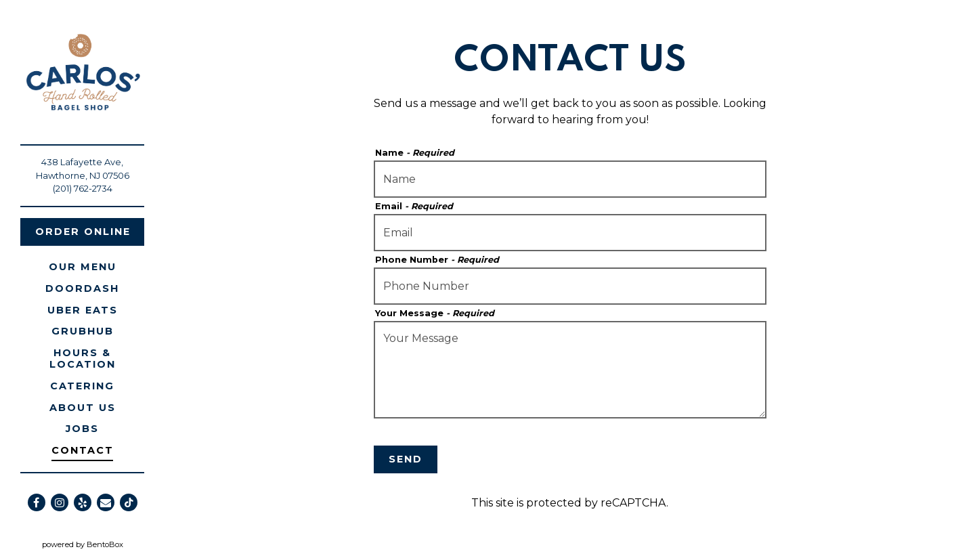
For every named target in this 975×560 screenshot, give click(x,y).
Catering (82, 386)
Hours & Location (83, 359)
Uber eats (85, 310)
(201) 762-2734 (83, 188)
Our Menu (83, 267)
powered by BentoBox (104, 544)
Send (406, 459)
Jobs (82, 429)
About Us (83, 408)
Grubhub (85, 331)
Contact (83, 450)
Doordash (85, 288)
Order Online (83, 232)
